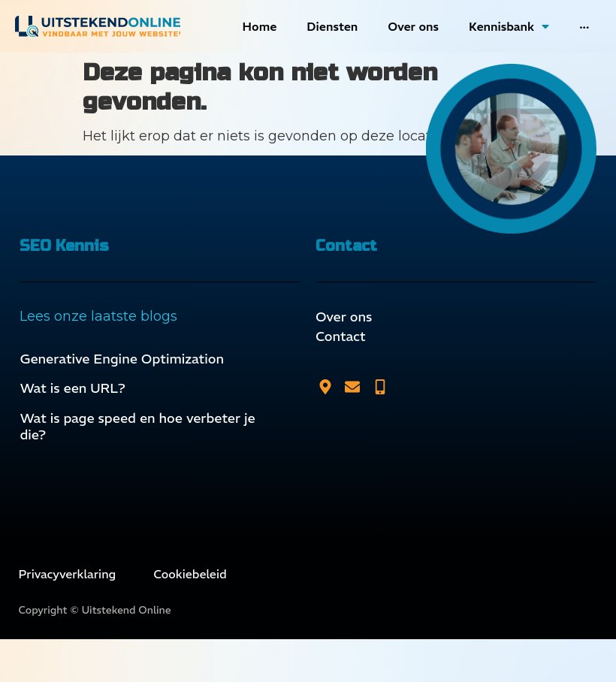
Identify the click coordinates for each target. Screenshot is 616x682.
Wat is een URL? (72, 388)
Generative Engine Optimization (122, 359)
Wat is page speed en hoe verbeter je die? (137, 426)
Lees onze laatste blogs (98, 316)
